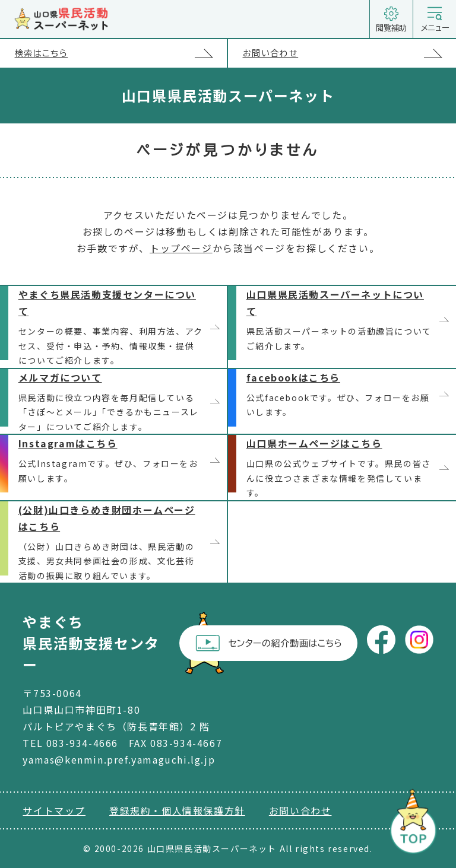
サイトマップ (54, 810)
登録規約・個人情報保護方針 (177, 810)
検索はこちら (121, 53)
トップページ (181, 248)
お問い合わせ (349, 53)
